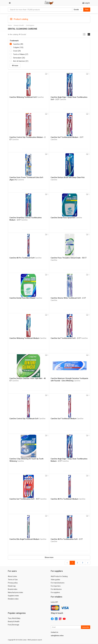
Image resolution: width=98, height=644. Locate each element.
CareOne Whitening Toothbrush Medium (28, 338)
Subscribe (86, 627)
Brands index (13, 589)
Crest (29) (17, 51)
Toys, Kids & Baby (14, 618)
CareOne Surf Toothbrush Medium (67, 419)
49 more (15, 66)
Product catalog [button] (19, 19)
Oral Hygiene (30, 25)
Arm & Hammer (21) (21, 61)
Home (10, 25)
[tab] (49, 19)
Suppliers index (13, 596)
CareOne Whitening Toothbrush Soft (27, 97)
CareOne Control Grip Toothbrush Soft (27, 419)
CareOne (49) (18, 44)
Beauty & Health (19, 25)
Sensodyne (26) (19, 58)
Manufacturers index (15, 592)
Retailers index (13, 599)
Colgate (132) (18, 47)
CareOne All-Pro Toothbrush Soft (26, 258)
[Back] (67, 563)
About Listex (12, 576)
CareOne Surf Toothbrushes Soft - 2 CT (69, 338)
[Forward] (88, 563)
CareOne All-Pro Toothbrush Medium (68, 499)
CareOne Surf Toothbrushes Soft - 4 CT (28, 499)
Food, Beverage (13, 625)
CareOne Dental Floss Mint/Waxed (26, 298)
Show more (49, 557)
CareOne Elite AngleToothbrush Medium (28, 539)
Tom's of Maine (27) (21, 54)
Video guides (55, 580)
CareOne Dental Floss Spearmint (66, 218)
